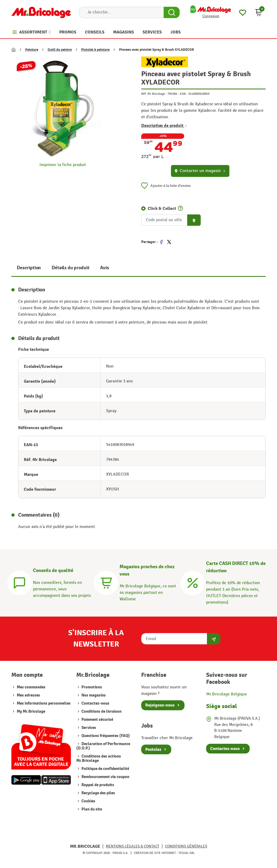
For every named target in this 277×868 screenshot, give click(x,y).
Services (88, 728)
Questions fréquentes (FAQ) (105, 736)
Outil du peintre (60, 50)
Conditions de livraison (101, 711)
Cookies (88, 801)
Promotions (91, 687)
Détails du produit (70, 268)
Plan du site (91, 809)
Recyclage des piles (98, 793)
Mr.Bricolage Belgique (227, 694)
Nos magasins (93, 695)
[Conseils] (19, 582)
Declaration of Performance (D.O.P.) (103, 746)
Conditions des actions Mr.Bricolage (99, 758)
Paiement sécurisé (97, 720)
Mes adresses (28, 695)
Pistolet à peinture (95, 50)
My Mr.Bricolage (31, 711)
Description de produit (164, 126)
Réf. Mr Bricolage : (154, 94)
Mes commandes (31, 687)
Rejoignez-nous (160, 705)
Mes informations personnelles (44, 703)
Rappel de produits (97, 785)
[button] (259, 12)
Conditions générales (186, 846)
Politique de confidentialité (105, 769)
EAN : (184, 94)
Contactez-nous (95, 703)
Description (29, 268)
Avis (104, 268)
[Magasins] (106, 582)
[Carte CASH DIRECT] (193, 582)
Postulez (153, 749)
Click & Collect (162, 208)
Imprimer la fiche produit (63, 165)
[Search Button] (172, 12)
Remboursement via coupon (105, 777)
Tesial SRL (187, 853)
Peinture (32, 50)
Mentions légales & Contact (133, 846)
